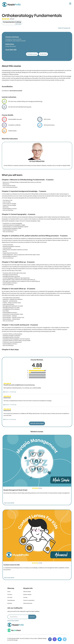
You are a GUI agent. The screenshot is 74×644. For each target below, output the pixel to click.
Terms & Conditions (25, 638)
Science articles (27, 594)
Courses (25, 597)
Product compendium (29, 600)
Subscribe (32, 617)
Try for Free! (43, 54)
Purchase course (32, 54)
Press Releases (11, 600)
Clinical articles (27, 592)
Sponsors (10, 603)
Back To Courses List (64, 28)
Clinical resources (28, 603)
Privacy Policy (34, 638)
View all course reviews (37, 423)
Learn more (18, 24)
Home (9, 592)
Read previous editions (13, 620)
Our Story (10, 594)
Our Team (10, 597)
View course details (9, 503)
